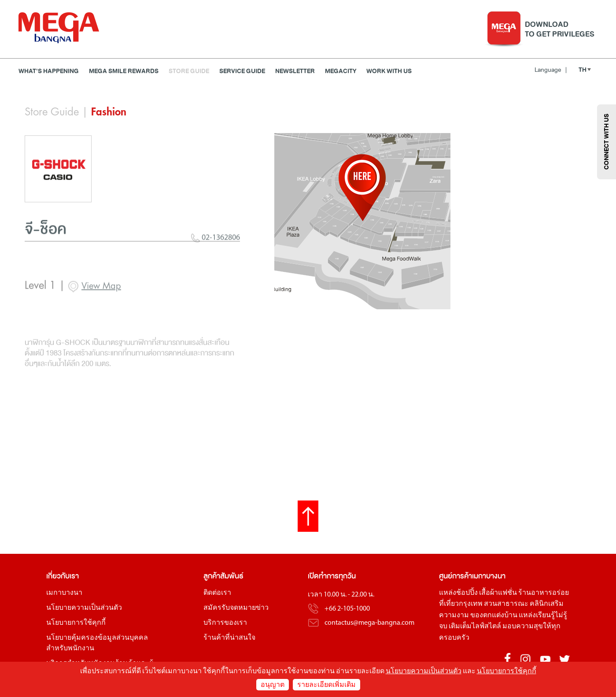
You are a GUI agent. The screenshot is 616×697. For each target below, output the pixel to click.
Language (551, 70)
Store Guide (189, 71)
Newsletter (295, 71)
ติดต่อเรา (217, 593)
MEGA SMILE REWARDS (124, 71)
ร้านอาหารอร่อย (544, 593)
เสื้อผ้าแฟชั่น (498, 593)
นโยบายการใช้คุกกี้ (76, 623)
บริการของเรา (225, 623)
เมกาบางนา (64, 593)
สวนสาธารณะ (506, 604)
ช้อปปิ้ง (467, 593)
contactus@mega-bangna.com (369, 623)
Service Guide (242, 71)
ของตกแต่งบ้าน (494, 615)
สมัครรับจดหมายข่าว (236, 608)
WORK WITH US (389, 71)
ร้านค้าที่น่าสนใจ (229, 638)
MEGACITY (341, 71)
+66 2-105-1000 (347, 609)
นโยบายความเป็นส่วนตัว (84, 608)
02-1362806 (216, 270)
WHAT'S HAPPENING (49, 71)
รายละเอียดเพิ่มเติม (326, 685)
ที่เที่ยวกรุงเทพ (461, 604)
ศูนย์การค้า (456, 576)
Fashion (109, 112)
